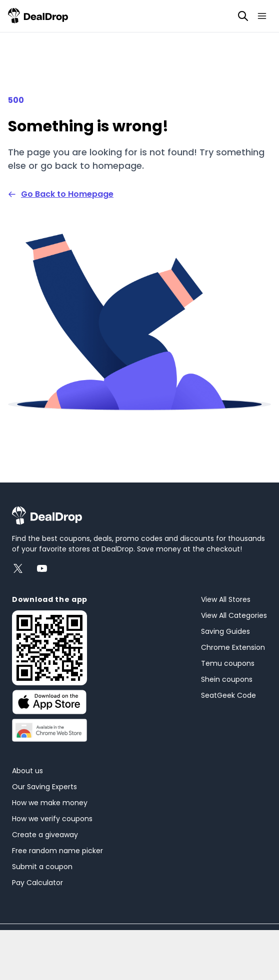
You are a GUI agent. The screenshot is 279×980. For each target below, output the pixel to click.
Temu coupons (228, 663)
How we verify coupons (52, 819)
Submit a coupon (42, 867)
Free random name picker (57, 851)
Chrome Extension (233, 647)
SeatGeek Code (228, 695)
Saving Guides (225, 631)
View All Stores (226, 599)
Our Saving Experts (44, 787)
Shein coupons (227, 679)
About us (27, 771)
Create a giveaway (45, 835)
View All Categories (234, 615)
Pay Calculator (37, 883)
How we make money (50, 803)
